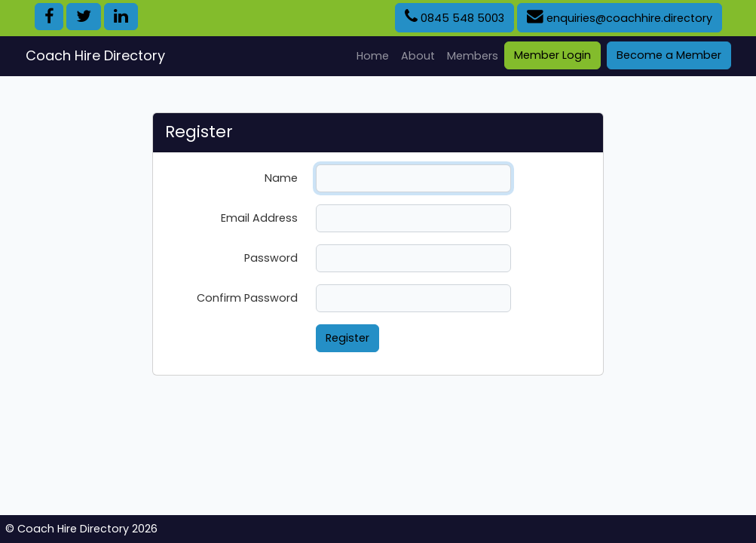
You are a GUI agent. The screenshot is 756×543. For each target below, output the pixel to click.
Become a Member (669, 55)
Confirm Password (247, 298)
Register (347, 338)
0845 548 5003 (455, 17)
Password (271, 258)
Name (281, 178)
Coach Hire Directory (95, 55)
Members (473, 56)
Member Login (552, 55)
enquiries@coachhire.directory (620, 17)
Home (376, 55)
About (418, 56)
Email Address (259, 218)
